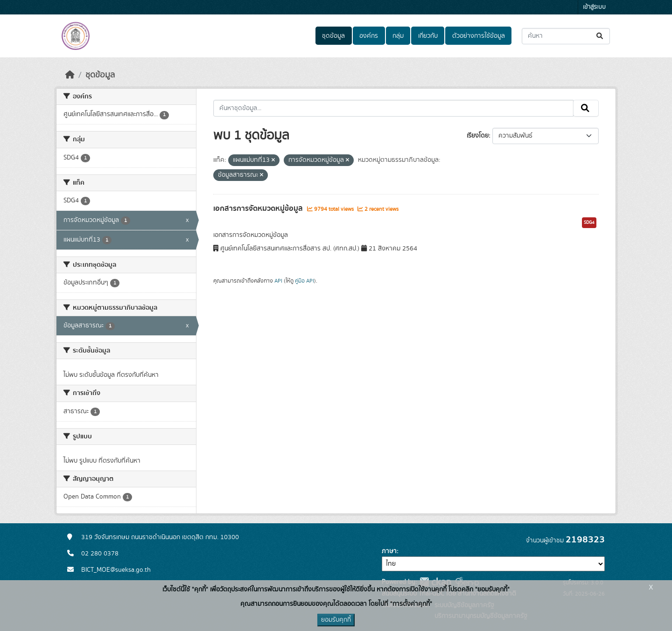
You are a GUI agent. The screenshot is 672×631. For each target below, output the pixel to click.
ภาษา (389, 551)
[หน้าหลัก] (70, 75)
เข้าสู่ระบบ (594, 7)
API (278, 281)
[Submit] (600, 36)
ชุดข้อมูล (333, 36)
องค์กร (369, 36)
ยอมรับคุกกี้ (336, 620)
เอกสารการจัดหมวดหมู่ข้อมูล (259, 208)
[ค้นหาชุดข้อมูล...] (566, 36)
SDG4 (589, 222)
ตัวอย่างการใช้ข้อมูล (479, 36)
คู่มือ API (304, 281)
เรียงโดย (478, 136)
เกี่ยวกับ (428, 36)
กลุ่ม (398, 36)
